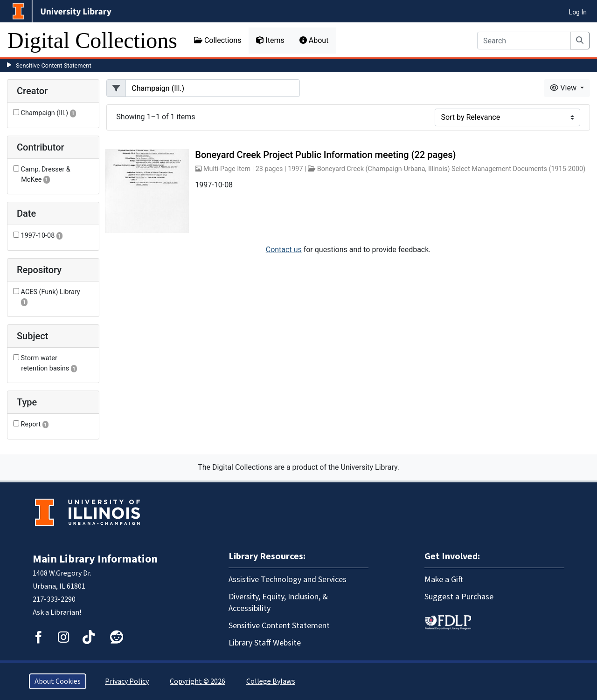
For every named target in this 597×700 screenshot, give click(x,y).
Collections (218, 40)
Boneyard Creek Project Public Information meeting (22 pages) (325, 155)
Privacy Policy (127, 681)
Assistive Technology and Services (288, 580)
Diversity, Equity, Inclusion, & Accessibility (278, 603)
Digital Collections (92, 40)
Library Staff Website (265, 643)
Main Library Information (95, 559)
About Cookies (58, 681)
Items (270, 40)
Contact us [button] (284, 250)
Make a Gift (444, 580)
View (564, 88)
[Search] (524, 41)
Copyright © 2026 (198, 681)
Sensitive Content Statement (54, 65)
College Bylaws (271, 681)
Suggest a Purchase (459, 597)
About (314, 40)
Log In (578, 12)
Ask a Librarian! (57, 612)
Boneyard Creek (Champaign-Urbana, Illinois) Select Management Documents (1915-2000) (451, 169)
